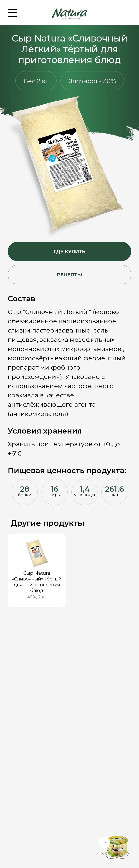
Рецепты (69, 275)
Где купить (70, 252)
